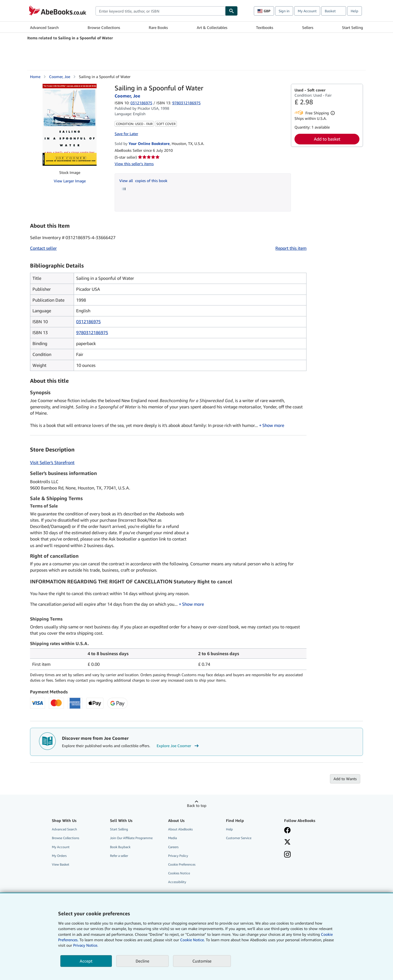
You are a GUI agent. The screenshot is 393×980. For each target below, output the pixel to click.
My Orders (59, 856)
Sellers (308, 27)
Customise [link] (202, 961)
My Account (307, 11)
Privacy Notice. (86, 945)
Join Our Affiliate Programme (131, 838)
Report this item (291, 248)
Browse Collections (104, 27)
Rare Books (158, 27)
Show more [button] (273, 426)
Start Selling (352, 27)
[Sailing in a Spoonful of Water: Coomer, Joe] (70, 125)
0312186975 (141, 103)
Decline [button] (142, 961)
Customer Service (239, 838)
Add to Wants (345, 779)
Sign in (284, 11)
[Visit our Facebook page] (287, 831)
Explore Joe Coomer (178, 746)
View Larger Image (70, 181)
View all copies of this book (143, 181)
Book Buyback (120, 847)
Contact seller (43, 248)
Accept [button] (86, 961)
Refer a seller (119, 856)
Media (172, 838)
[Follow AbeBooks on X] (287, 843)
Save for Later (126, 134)
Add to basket (327, 139)
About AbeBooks (180, 830)
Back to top (197, 806)
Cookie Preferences (182, 865)
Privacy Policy (178, 856)
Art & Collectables (212, 27)
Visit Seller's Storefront (52, 463)
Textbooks (265, 27)
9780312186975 (92, 332)
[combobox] (160, 11)
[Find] (231, 11)
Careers (173, 847)
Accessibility (177, 882)
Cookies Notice (179, 874)
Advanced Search (44, 27)
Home (35, 77)
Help (355, 11)
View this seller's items (134, 164)
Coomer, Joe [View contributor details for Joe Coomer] (60, 77)
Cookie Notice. (192, 940)
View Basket (61, 865)
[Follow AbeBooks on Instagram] (287, 856)
